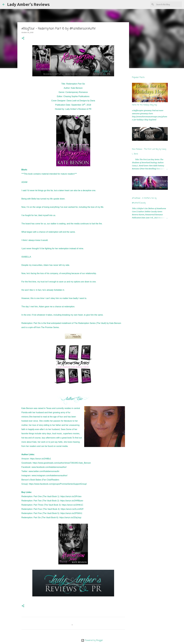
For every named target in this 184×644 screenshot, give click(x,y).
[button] (23, 38)
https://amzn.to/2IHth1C (73, 505)
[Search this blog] (169, 4)
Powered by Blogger (92, 640)
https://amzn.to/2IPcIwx (71, 496)
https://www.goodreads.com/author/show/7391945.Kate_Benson (62, 463)
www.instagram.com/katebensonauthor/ (50, 476)
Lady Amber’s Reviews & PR (78, 109)
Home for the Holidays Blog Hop (145, 105)
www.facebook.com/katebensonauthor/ (49, 467)
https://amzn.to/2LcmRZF (72, 509)
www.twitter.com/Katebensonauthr (44, 471)
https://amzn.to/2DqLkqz (70, 517)
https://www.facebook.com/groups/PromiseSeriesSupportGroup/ (58, 484)
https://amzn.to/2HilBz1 (41, 459)
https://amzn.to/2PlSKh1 (71, 513)
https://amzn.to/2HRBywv (72, 501)
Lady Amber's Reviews (28, 4)
